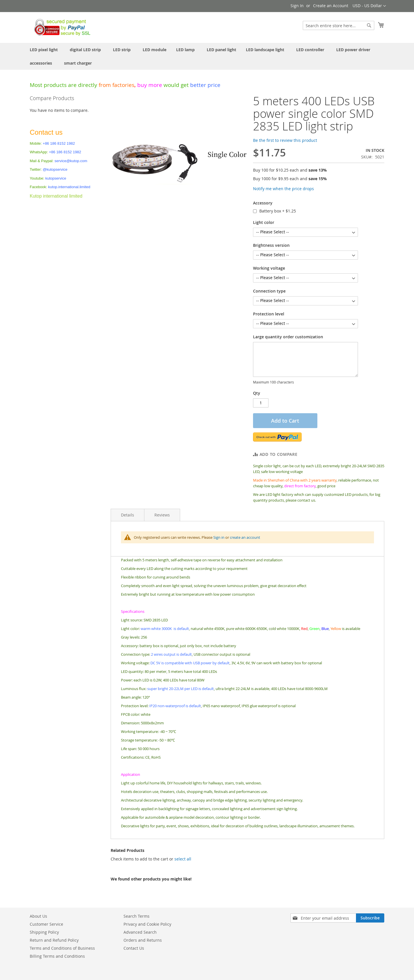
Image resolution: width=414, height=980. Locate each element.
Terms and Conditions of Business (62, 948)
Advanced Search (140, 932)
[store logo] (61, 27)
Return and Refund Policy (54, 940)
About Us (38, 916)
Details (128, 515)
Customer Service (46, 924)
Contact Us (134, 948)
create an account (245, 537)
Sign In (297, 6)
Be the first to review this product (285, 140)
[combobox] (339, 25)
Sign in (219, 537)
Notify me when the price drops (283, 189)
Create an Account (331, 6)
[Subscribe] (370, 918)
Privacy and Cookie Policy (147, 924)
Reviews (162, 515)
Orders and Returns (143, 940)
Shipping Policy (44, 932)
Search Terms (137, 916)
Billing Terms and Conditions (57, 956)
